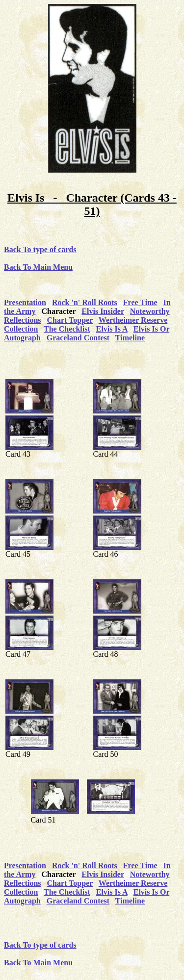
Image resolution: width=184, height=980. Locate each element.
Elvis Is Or (152, 329)
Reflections (23, 320)
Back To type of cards (40, 249)
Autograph (22, 338)
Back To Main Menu (38, 267)
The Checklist (67, 329)
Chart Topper (70, 320)
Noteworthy (150, 311)
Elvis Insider (103, 311)
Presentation (25, 302)
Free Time (140, 302)
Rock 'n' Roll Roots (85, 302)
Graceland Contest (78, 338)
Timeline (130, 338)
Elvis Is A (112, 329)
